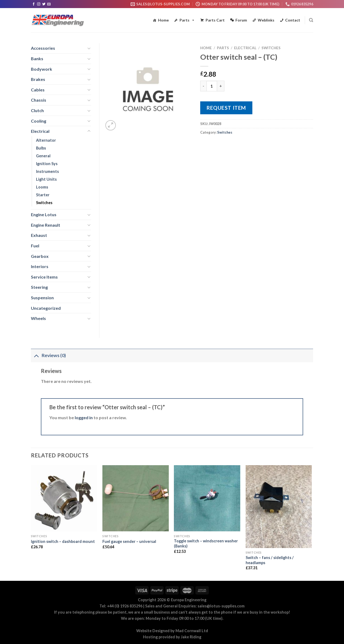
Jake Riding (191, 637)
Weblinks (266, 20)
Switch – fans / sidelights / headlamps (270, 560)
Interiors (40, 266)
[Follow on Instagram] (39, 4)
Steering (39, 287)
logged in (84, 417)
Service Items (44, 277)
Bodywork (42, 69)
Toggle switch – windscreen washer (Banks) (206, 543)
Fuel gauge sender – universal (129, 541)
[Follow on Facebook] (34, 4)
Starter (43, 195)
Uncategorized (46, 308)
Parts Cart (215, 20)
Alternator (46, 140)
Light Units (46, 179)
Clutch (37, 110)
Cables (38, 90)
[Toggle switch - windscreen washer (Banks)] (207, 498)
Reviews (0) (48, 355)
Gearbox (40, 256)
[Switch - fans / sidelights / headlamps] (279, 507)
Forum (241, 20)
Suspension (42, 298)
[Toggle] (89, 48)
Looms (42, 187)
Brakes (38, 79)
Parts (187, 20)
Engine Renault (46, 225)
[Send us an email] (49, 4)
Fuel (35, 246)
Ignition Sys (47, 164)
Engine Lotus (44, 214)
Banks (37, 58)
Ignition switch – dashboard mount (63, 541)
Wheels (38, 318)
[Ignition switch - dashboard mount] (64, 498)
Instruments (47, 171)
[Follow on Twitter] (44, 4)
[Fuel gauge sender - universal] (136, 498)
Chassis (39, 100)
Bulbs (41, 148)
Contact (293, 20)
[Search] (311, 20)
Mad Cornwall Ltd (192, 631)
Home (163, 20)
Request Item (226, 108)
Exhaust (39, 235)
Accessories (43, 48)
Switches (271, 48)
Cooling (39, 121)
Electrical (245, 48)
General (43, 156)
